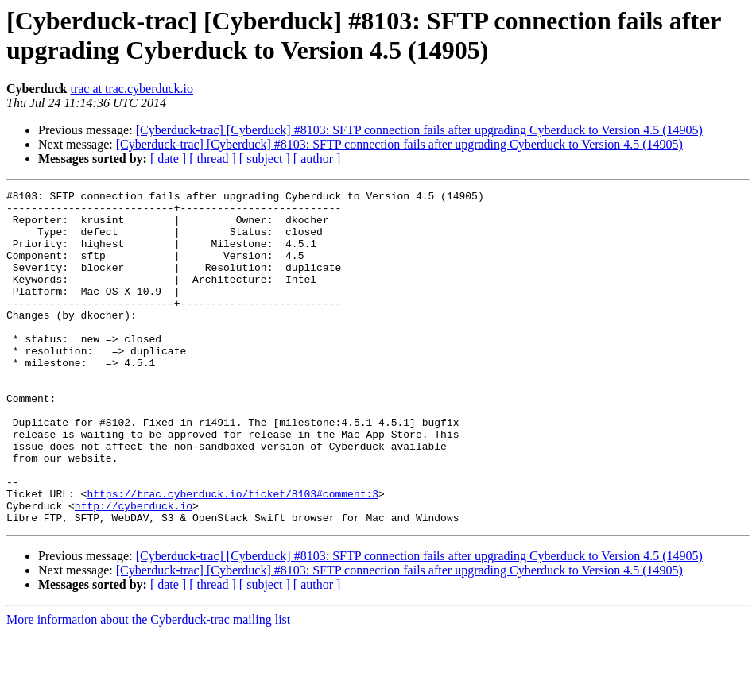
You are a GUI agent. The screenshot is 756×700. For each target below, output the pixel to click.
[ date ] (168, 159)
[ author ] (317, 159)
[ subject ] (265, 159)
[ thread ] (213, 159)
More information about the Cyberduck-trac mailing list (148, 686)
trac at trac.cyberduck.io (132, 89)
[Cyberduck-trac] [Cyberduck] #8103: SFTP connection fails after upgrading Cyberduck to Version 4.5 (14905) (419, 130)
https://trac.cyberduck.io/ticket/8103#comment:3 (233, 555)
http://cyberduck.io (134, 570)
